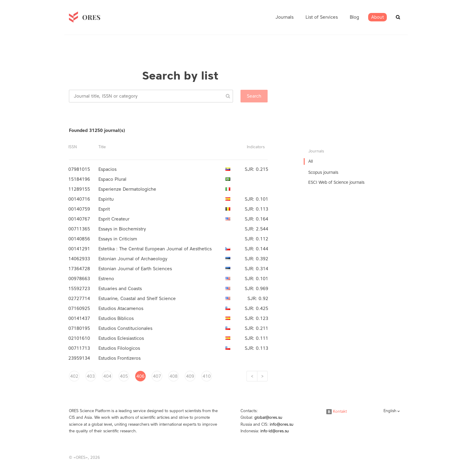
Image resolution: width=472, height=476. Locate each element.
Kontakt (337, 411)
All (311, 161)
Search (254, 96)
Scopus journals (323, 172)
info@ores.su (282, 424)
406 (140, 376)
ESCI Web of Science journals (336, 182)
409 (190, 376)
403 (91, 376)
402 (74, 376)
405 (124, 376)
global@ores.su (268, 417)
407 (157, 376)
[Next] (262, 376)
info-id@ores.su (275, 431)
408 (174, 376)
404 (107, 376)
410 (207, 376)
